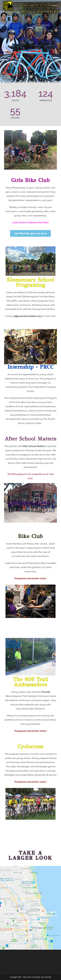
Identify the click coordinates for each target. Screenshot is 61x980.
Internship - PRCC (31, 367)
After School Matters (31, 439)
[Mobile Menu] (54, 6)
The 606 (46, 692)
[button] (7, 154)
